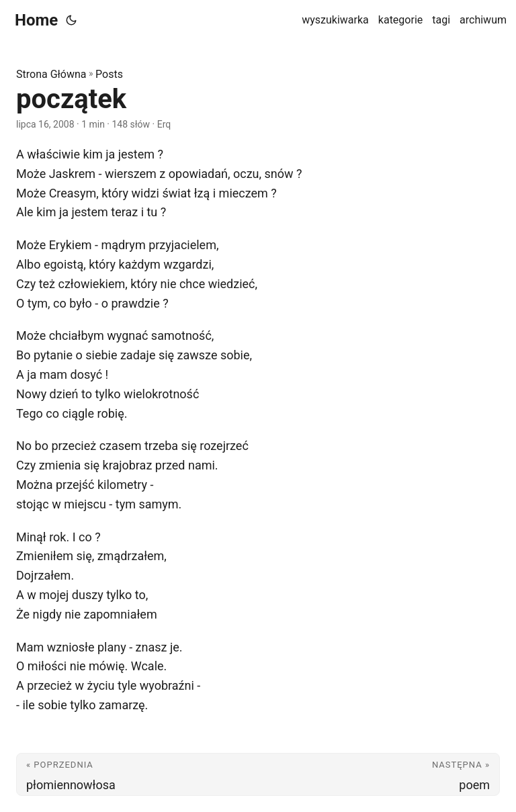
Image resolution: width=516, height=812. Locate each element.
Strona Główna (51, 74)
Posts (109, 74)
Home (36, 20)
